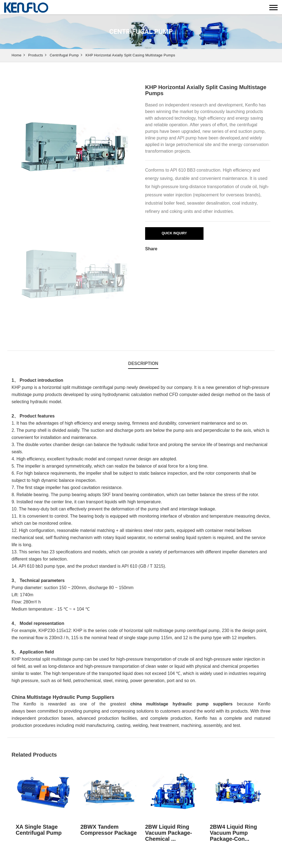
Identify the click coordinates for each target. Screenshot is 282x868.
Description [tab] (143, 363)
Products (36, 55)
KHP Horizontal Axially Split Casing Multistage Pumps (130, 55)
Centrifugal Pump (64, 55)
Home (17, 55)
